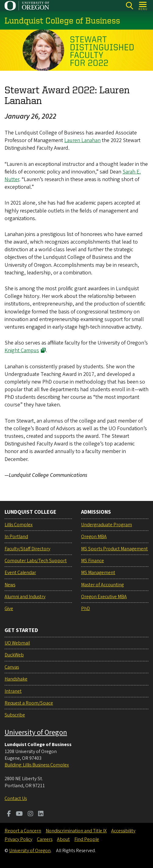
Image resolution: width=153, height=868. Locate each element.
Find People (87, 839)
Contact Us (16, 798)
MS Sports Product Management (114, 549)
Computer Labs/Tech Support (36, 561)
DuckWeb (14, 655)
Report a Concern (23, 831)
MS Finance (93, 561)
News (10, 585)
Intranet (13, 691)
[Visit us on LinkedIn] (41, 814)
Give (9, 609)
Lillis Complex (19, 525)
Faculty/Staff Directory (27, 549)
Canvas (12, 667)
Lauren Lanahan (82, 140)
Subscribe (15, 715)
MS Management (98, 573)
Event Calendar (20, 573)
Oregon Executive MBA (104, 597)
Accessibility (123, 831)
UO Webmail (17, 643)
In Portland (16, 537)
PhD (85, 609)
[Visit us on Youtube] (19, 814)
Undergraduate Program (107, 525)
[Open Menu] (143, 6)
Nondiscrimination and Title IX (76, 831)
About (63, 839)
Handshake (16, 679)
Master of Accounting (102, 585)
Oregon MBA (94, 537)
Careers (45, 839)
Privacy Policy (18, 839)
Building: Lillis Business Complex (37, 765)
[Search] (129, 6)
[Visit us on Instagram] (30, 814)
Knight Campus (22, 350)
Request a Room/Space (29, 703)
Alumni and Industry (25, 597)
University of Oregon (36, 732)
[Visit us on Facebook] (9, 814)
